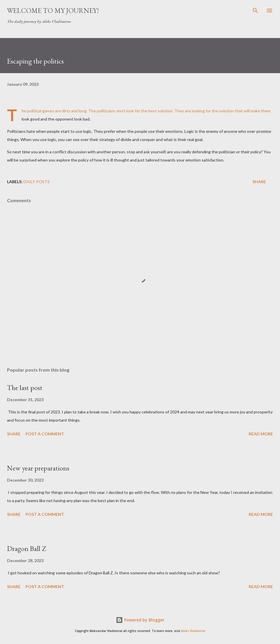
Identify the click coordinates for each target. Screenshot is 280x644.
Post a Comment (45, 434)
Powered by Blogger (140, 620)
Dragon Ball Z (26, 548)
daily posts (37, 182)
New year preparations (38, 468)
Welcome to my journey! (53, 10)
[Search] (255, 11)
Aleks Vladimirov (193, 631)
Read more (261, 434)
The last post (25, 388)
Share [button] (259, 182)
